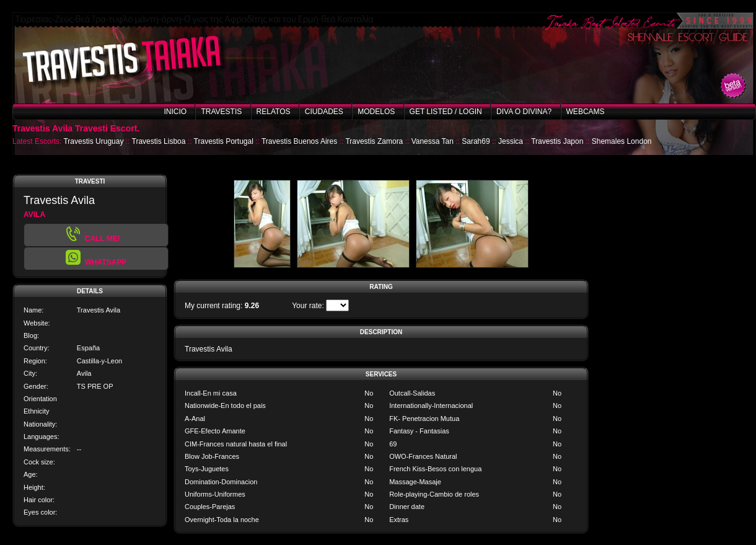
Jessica (511, 141)
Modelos (376, 112)
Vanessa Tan (433, 141)
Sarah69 (476, 141)
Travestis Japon (557, 141)
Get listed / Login (446, 112)
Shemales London (622, 141)
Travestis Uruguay (93, 141)
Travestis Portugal (224, 141)
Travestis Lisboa (159, 141)
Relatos (274, 112)
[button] (96, 259)
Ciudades (324, 112)
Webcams (586, 112)
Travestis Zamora (374, 141)
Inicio (175, 112)
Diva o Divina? (524, 112)
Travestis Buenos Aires (299, 141)
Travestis (221, 112)
